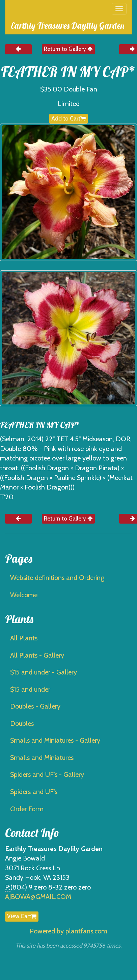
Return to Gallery (68, 49)
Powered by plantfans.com (68, 931)
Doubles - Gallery (35, 706)
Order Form (27, 809)
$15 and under (30, 689)
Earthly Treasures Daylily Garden (67, 25)
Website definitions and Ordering (57, 578)
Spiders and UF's (34, 792)
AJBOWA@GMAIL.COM (38, 897)
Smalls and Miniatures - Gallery (55, 740)
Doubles (22, 723)
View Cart (22, 916)
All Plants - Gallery (37, 655)
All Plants (24, 638)
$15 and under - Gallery (44, 672)
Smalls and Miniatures (42, 758)
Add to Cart (68, 118)
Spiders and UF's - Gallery (47, 774)
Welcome (24, 595)
